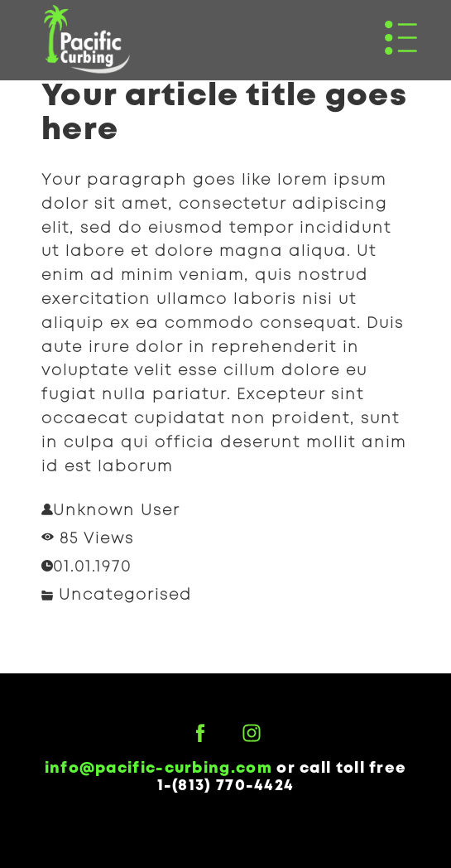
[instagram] (252, 733)
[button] (401, 38)
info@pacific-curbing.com (158, 769)
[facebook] (200, 733)
